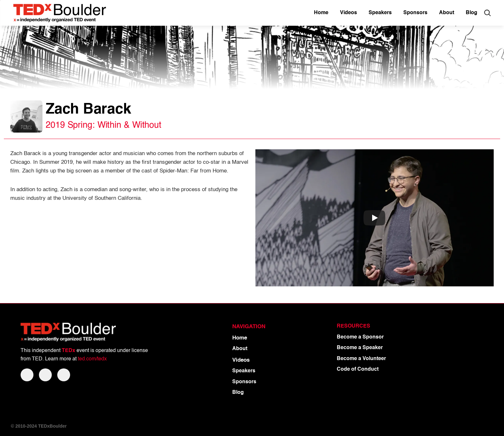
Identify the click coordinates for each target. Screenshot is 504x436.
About (240, 349)
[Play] (374, 218)
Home (240, 338)
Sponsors (244, 382)
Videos (241, 360)
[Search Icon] (487, 13)
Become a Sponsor (360, 337)
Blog (238, 393)
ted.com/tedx (92, 359)
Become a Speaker (360, 348)
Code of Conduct (358, 369)
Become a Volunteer (361, 359)
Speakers (244, 371)
